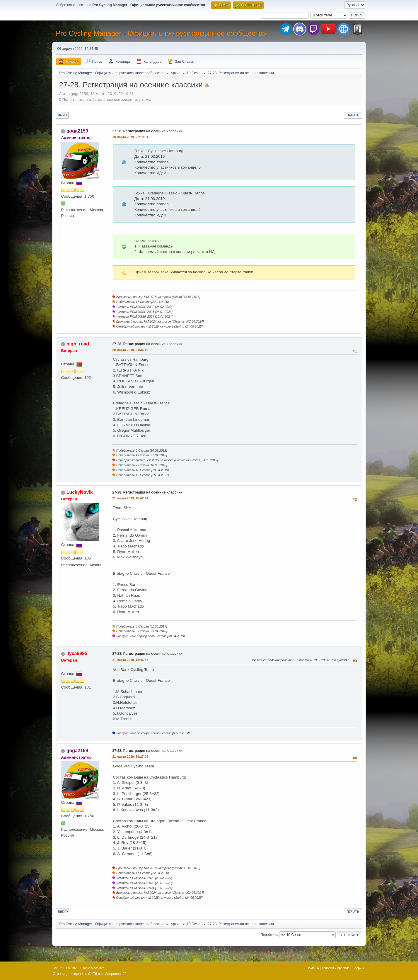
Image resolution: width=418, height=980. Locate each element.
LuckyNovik (80, 492)
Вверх (63, 912)
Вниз (62, 115)
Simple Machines (92, 968)
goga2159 (77, 131)
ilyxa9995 (77, 653)
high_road (78, 344)
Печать (353, 115)
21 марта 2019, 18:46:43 (130, 660)
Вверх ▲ (359, 968)
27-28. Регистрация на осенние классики (147, 131)
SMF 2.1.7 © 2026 (66, 968)
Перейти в (269, 935)
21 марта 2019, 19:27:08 (130, 757)
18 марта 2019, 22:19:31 (130, 137)
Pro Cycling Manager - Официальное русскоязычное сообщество (161, 33)
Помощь (313, 968)
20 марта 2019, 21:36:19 (130, 350)
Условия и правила (336, 968)
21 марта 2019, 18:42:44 (130, 498)
